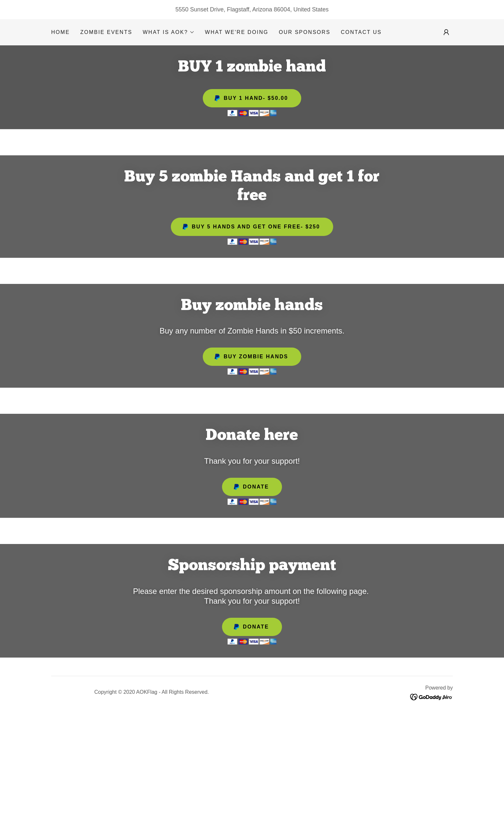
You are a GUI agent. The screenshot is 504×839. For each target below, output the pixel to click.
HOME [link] (60, 32)
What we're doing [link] (237, 32)
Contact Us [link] (361, 32)
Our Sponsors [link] (304, 32)
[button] (169, 32)
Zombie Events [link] (106, 32)
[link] (431, 696)
